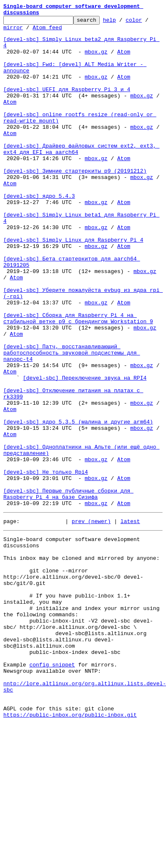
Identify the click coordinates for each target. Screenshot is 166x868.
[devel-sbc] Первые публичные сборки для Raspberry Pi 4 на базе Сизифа (68, 591)
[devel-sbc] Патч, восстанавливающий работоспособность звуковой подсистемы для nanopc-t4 (72, 421)
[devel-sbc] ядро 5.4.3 (39, 233)
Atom (124, 60)
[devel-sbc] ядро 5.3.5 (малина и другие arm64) (78, 504)
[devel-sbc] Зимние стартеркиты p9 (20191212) (75, 203)
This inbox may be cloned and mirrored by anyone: (81, 663)
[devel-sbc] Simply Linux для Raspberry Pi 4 (73, 286)
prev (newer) (91, 621)
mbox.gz (96, 60)
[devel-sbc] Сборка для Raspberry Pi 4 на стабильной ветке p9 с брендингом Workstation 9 (78, 380)
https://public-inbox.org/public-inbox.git (70, 851)
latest (130, 621)
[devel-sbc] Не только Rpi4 (46, 564)
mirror (13, 32)
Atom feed (47, 32)
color (147, 23)
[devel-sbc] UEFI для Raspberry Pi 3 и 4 (67, 105)
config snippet (52, 791)
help (122, 23)
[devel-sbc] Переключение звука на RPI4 (85, 452)
